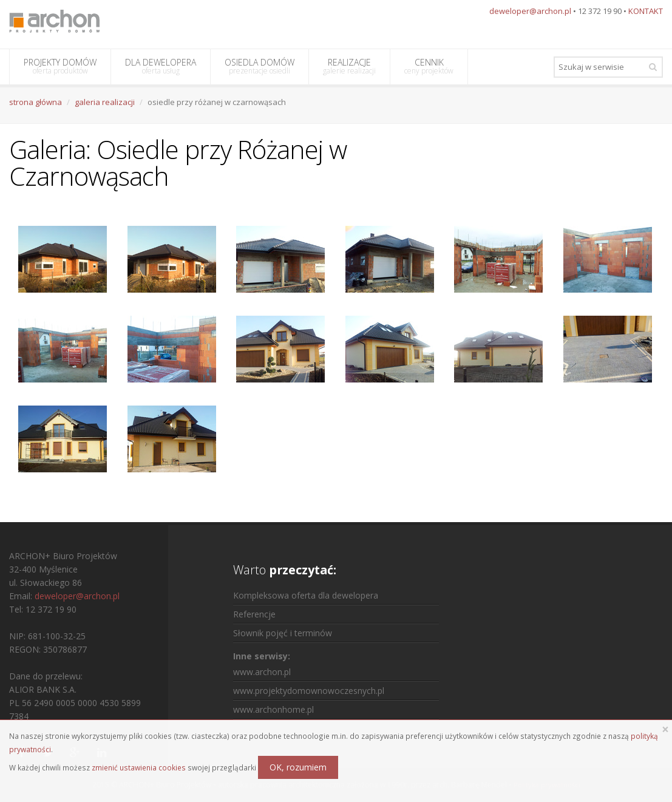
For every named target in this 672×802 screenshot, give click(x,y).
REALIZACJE (349, 66)
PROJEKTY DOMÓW (60, 66)
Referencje (254, 614)
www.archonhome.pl (273, 709)
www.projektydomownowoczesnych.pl (309, 691)
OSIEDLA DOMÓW (260, 66)
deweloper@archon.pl (530, 11)
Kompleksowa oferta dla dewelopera (306, 595)
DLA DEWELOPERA (161, 66)
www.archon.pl (262, 672)
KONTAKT (646, 11)
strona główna (36, 102)
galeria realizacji (105, 102)
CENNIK (429, 66)
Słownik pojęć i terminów (283, 633)
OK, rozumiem (298, 767)
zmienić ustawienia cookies (139, 767)
